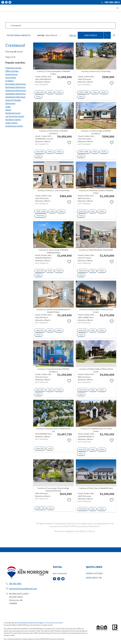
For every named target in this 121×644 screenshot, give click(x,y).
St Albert (10, 81)
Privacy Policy (51, 623)
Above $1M (40, 92)
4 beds (93, 390)
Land (50, 448)
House (38, 96)
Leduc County (12, 123)
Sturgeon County (13, 119)
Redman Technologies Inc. (38, 623)
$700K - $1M (40, 508)
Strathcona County (14, 126)
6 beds (50, 152)
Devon (8, 110)
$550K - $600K (84, 92)
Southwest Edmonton (16, 94)
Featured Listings (13, 68)
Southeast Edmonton (15, 97)
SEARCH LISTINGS (94, 573)
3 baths (59, 390)
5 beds (50, 92)
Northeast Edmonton (15, 87)
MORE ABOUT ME (94, 578)
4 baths (59, 92)
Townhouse (40, 215)
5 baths (102, 271)
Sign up (73, 35)
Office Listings (12, 71)
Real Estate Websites (22, 623)
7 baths (59, 152)
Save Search (91, 35)
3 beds (95, 92)
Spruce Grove (11, 74)
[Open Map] (114, 35)
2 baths (104, 92)
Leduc (8, 107)
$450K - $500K (41, 211)
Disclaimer (59, 623)
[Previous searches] (107, 35)
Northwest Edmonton (16, 84)
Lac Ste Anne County (15, 116)
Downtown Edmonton (16, 90)
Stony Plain (11, 78)
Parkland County (13, 113)
